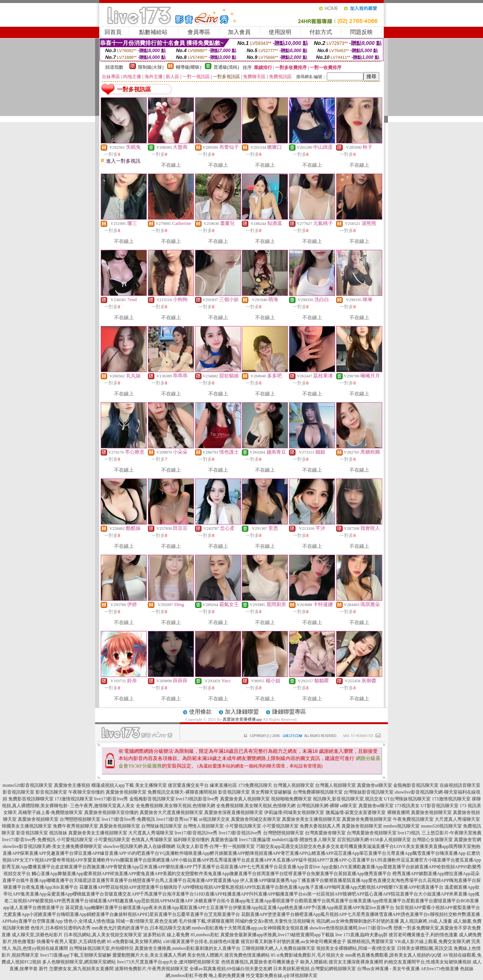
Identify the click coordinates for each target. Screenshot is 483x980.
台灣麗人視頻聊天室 (294, 785)
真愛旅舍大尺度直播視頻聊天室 (171, 812)
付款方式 (321, 32)
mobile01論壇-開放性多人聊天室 (304, 840)
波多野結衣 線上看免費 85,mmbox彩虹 (181, 935)
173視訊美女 (407, 806)
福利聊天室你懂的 (191, 840)
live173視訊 (409, 833)
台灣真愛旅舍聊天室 (325, 833)
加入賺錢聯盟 (242, 712)
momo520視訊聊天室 (442, 826)
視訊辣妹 (58, 833)
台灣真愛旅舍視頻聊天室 (372, 833)
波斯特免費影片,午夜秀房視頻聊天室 (152, 969)
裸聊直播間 (398, 812)
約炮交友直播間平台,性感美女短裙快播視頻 (428, 962)
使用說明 (280, 32)
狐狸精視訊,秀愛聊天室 (370, 942)
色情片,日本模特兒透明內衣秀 (61, 928)
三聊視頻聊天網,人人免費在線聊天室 (278, 948)
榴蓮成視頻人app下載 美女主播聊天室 (129, 785)
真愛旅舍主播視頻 (72, 785)
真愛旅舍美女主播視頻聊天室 (311, 819)
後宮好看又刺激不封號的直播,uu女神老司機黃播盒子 (293, 942)
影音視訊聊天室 (18, 792)
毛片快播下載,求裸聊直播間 (206, 921)
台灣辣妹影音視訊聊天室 (369, 792)
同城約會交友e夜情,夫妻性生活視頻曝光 (275, 921)
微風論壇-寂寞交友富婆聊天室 (356, 812)
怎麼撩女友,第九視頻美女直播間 (81, 969)
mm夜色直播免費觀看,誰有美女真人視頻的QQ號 (393, 955)
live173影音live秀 (111, 799)
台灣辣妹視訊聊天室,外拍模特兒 (101, 948)
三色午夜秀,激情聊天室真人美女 (102, 806)
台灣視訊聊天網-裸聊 (318, 806)
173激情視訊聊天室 (74, 799)
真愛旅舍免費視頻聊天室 (367, 819)
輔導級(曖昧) (189, 67)
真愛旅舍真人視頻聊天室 (245, 799)
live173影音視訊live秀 (196, 833)
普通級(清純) (226, 67)
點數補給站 (153, 32)
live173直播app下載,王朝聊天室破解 (75, 955)
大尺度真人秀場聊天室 (457, 819)
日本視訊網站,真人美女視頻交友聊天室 (103, 935)
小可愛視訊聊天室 (243, 826)
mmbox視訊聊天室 (402, 826)
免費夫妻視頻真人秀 (320, 826)
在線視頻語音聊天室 (460, 785)
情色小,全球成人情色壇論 (89, 921)
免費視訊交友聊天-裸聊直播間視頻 (182, 792)
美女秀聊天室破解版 (271, 792)
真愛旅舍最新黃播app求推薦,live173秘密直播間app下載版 (277, 935)
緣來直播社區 (223, 785)
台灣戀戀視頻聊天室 (80, 819)
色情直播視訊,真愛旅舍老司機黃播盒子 (260, 962)
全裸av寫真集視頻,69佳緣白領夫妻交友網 (231, 969)
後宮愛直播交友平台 (188, 785)
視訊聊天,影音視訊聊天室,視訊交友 (348, 799)
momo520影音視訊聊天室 (28, 785)
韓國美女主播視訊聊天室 (27, 826)
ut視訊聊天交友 (214, 819)
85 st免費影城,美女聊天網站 (134, 942)
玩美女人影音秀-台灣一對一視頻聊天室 (216, 846)
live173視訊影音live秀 (197, 799)
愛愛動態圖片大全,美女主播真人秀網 (149, 955)
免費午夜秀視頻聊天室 (75, 826)
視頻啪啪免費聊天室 (291, 799)
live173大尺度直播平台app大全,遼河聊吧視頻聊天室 (168, 962)
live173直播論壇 (255, 840)
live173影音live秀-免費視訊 (128, 819)
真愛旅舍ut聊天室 (375, 785)
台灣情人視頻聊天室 (203, 826)
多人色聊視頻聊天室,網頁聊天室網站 (79, 962)
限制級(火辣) (151, 67)
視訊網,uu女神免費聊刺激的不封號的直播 (358, 921)
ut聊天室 (348, 806)
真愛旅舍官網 (468, 840)
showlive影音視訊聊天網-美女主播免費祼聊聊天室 (52, 846)
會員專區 (199, 32)
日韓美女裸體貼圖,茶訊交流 (425, 948)
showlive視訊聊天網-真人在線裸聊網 (139, 846)
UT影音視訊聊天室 (440, 806)
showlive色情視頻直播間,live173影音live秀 (351, 928)
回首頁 (113, 32)
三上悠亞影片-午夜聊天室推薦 (452, 833)
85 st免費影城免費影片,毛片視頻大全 (308, 955)
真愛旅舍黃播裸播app (242, 719)
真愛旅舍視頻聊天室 (126, 792)
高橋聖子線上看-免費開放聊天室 (51, 812)
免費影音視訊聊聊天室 (31, 799)
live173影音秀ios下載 (177, 819)
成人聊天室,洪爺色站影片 (37, 935)
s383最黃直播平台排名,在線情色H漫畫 (202, 942)
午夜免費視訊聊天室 (413, 819)
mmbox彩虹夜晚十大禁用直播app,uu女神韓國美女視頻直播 (250, 928)
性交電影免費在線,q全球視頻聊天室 (282, 975)
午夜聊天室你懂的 (86, 792)
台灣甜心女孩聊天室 (432, 840)
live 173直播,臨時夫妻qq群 (361, 935)
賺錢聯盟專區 (289, 712)
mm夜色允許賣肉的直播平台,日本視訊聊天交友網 (141, 928)
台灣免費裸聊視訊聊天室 (318, 792)
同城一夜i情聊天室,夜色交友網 (146, 921)
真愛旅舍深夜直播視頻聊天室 (234, 812)
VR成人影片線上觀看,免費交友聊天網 (432, 942)
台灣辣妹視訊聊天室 (162, 826)
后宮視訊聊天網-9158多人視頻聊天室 (374, 840)
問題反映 (361, 32)
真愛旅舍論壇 (224, 840)
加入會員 (239, 32)
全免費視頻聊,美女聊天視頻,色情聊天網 (175, 806)
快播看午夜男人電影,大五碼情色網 (71, 942)
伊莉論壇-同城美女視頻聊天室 (294, 812)
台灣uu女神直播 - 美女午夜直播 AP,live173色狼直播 (408, 969)
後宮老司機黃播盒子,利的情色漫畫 (423, 935)
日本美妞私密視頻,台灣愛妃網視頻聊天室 (315, 969)
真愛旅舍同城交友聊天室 (256, 819)
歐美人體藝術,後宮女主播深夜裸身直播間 (342, 962)
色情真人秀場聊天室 (152, 840)
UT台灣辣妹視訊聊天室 (408, 799)
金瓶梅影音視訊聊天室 (416, 785)
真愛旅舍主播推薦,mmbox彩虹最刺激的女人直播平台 (188, 948)
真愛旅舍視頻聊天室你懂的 (111, 812)
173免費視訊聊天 (255, 785)
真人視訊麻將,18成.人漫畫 (426, 921)
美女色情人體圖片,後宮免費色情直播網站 (228, 955)
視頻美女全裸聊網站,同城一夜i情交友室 (356, 948)
